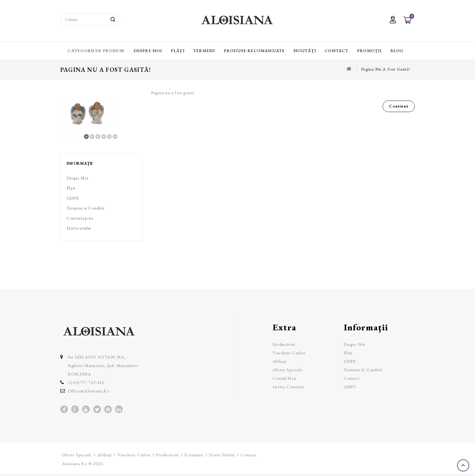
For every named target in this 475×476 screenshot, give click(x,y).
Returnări (194, 455)
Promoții (370, 51)
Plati (71, 188)
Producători (284, 344)
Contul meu (284, 378)
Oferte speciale (288, 370)
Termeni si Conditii (86, 208)
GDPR (73, 198)
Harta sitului (79, 228)
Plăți (178, 51)
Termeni (204, 51)
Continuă (399, 106)
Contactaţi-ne (80, 218)
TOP (464, 465)
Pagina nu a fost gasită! (386, 69)
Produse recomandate (254, 51)
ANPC (350, 387)
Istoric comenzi (288, 387)
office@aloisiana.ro (89, 391)
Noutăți (305, 51)
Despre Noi (148, 51)
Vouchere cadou (289, 353)
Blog (397, 51)
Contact (337, 51)
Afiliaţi (280, 361)
